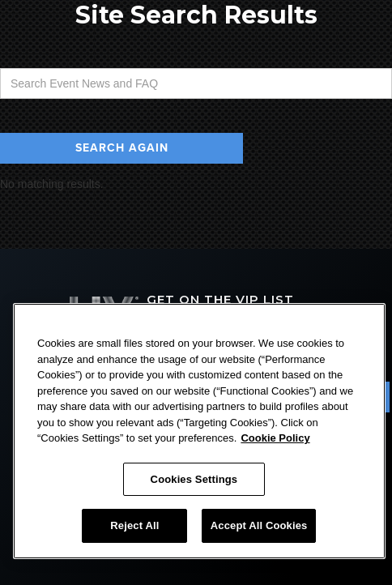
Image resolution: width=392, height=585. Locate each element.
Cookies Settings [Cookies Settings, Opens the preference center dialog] (194, 479)
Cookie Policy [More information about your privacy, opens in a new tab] (275, 438)
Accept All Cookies (259, 525)
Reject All (134, 525)
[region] (199, 431)
